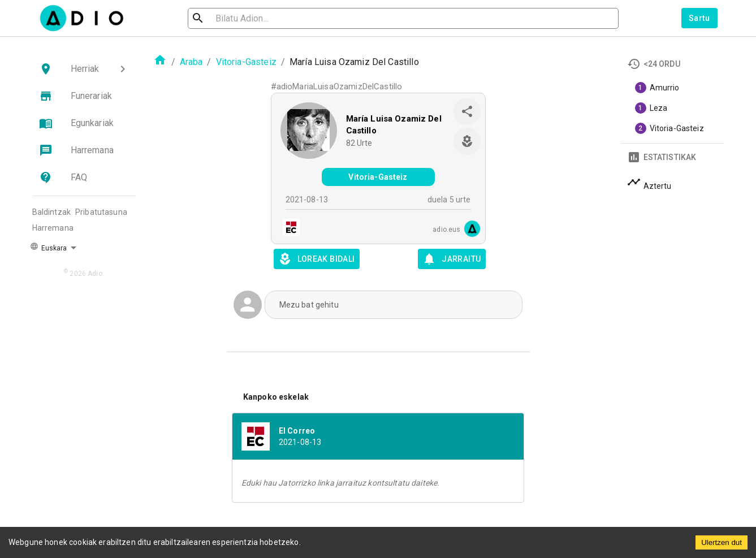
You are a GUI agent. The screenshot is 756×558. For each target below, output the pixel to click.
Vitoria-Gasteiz (246, 62)
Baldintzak (52, 212)
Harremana (53, 228)
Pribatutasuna (101, 212)
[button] (84, 69)
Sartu (699, 18)
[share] (467, 111)
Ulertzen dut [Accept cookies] (722, 542)
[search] (235, 18)
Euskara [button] (49, 247)
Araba (191, 62)
